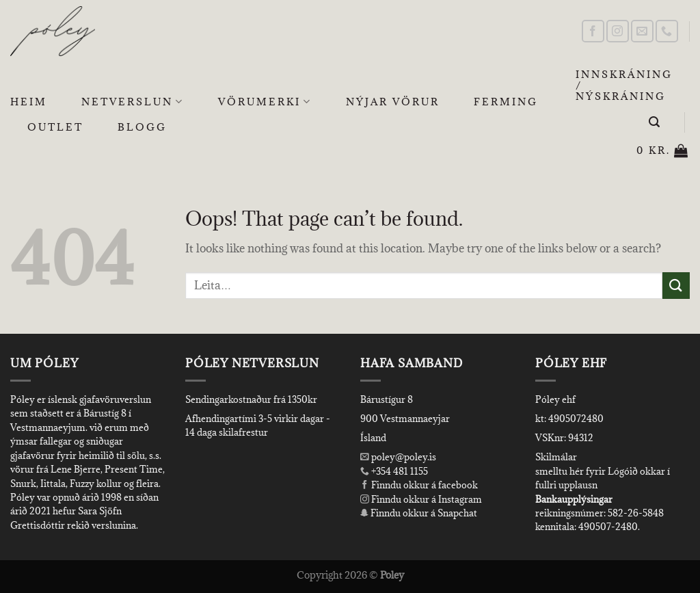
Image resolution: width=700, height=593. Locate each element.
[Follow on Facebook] (593, 31)
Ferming (506, 102)
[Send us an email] (642, 31)
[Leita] (655, 122)
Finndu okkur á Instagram (421, 499)
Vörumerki (265, 102)
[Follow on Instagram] (618, 31)
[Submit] (676, 286)
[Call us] (667, 31)
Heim (29, 102)
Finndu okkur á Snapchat (419, 513)
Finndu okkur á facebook (419, 485)
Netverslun (133, 102)
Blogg (142, 127)
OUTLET (55, 127)
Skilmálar (556, 457)
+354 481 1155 (399, 471)
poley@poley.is (398, 457)
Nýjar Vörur (393, 102)
